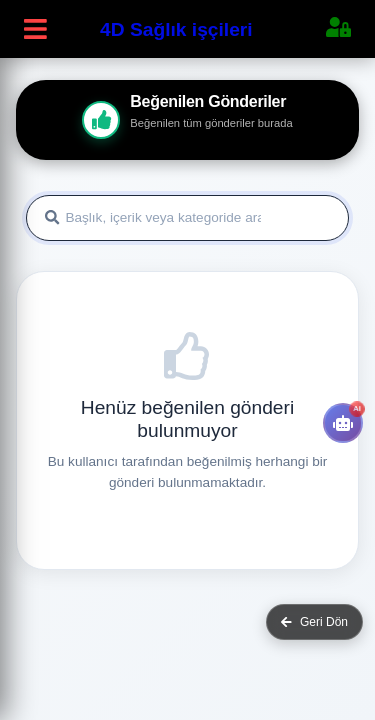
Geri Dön (314, 622)
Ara (308, 218)
